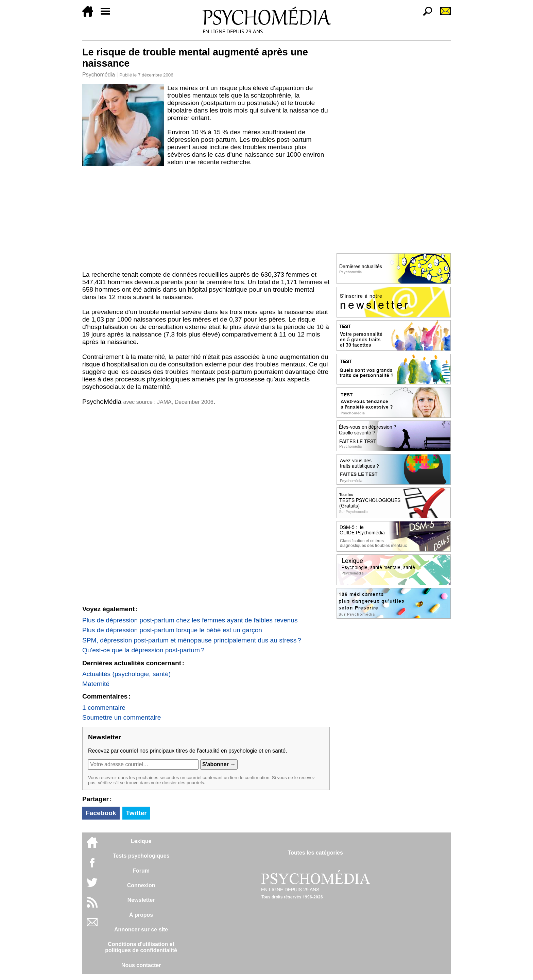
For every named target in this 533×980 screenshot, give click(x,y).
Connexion (141, 885)
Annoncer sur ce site (141, 930)
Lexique (141, 841)
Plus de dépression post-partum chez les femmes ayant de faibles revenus (190, 620)
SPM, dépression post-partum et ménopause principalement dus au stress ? (192, 640)
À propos (141, 915)
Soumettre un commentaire (122, 717)
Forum (141, 871)
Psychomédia (99, 75)
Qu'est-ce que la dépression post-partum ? (143, 650)
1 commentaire (104, 708)
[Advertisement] (206, 220)
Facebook (101, 813)
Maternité (96, 684)
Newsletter (141, 900)
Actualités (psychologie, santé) (126, 674)
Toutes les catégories (315, 853)
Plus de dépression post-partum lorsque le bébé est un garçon (172, 630)
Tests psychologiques (141, 856)
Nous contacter (141, 965)
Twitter (136, 813)
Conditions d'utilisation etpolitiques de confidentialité (141, 947)
